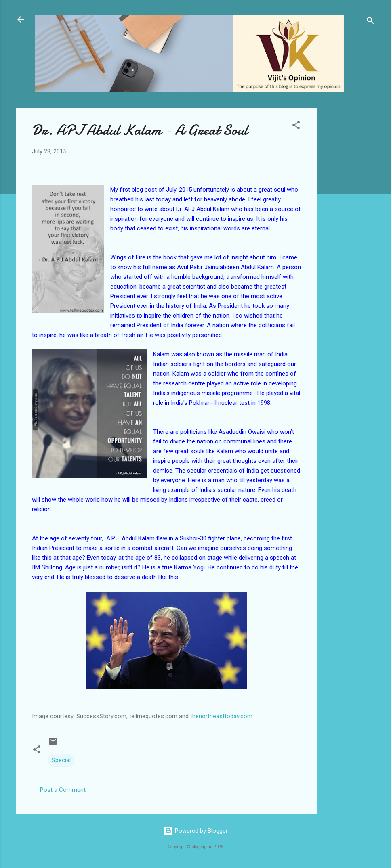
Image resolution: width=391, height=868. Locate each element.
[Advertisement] (349, 229)
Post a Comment (63, 790)
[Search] (370, 22)
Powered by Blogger (196, 831)
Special (61, 760)
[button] (296, 127)
